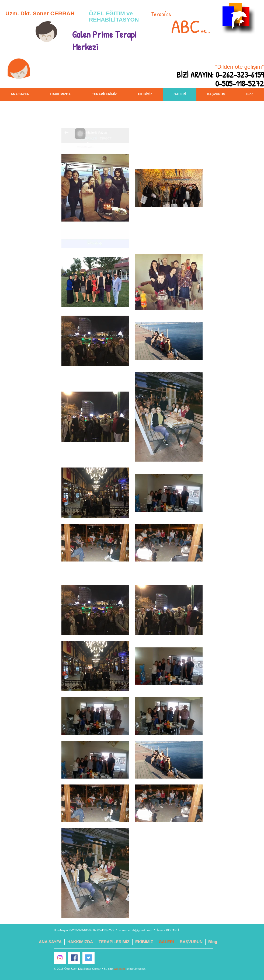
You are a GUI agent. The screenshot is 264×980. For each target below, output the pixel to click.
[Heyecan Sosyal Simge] (88, 958)
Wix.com (119, 969)
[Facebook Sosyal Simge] (74, 958)
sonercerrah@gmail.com (135, 930)
